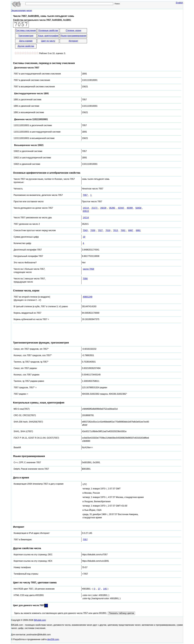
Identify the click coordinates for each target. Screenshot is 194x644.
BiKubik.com (40, 620)
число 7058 (88, 269)
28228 (103, 208)
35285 (112, 208)
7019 (108, 230)
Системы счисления (26, 30)
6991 (138, 230)
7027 (100, 230)
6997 (131, 230)
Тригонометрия (26, 36)
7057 (85, 195)
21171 (95, 208)
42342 (121, 208)
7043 (85, 230)
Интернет (73, 41)
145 (105, 589)
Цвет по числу (48, 41)
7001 (123, 230)
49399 (130, 208)
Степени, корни (74, 30)
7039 (93, 230)
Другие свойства (26, 46)
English (179, 3)
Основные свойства (48, 30)
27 (99, 589)
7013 (115, 230)
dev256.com (53, 639)
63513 (86, 211)
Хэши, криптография (48, 36)
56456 (138, 208)
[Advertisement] (112, 39)
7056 (85, 279)
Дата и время (26, 41)
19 (84, 237)
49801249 (88, 297)
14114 (86, 208)
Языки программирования (73, 36)
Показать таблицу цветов (121, 613)
